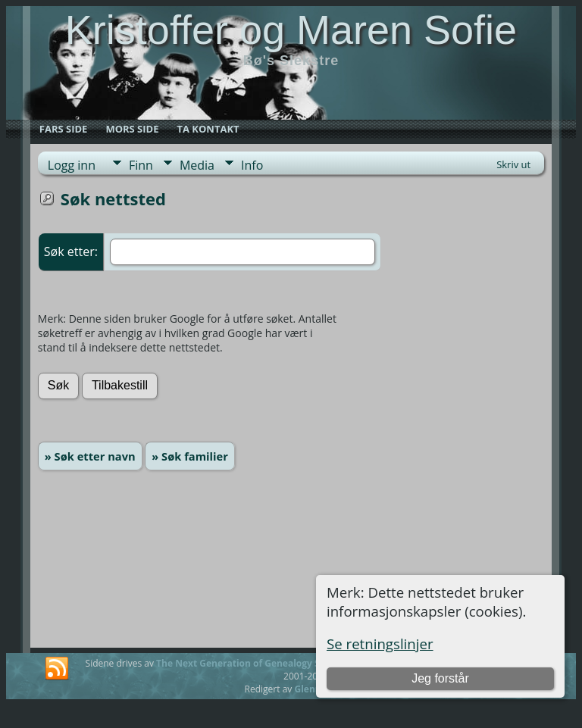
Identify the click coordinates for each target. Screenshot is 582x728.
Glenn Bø (314, 689)
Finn (141, 165)
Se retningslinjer (380, 644)
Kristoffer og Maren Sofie (291, 30)
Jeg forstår (440, 678)
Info (252, 165)
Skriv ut (513, 164)
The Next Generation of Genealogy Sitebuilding (262, 663)
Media (197, 165)
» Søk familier (190, 456)
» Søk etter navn (90, 456)
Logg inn (72, 165)
